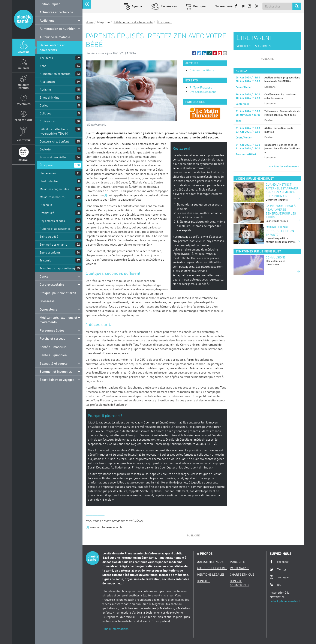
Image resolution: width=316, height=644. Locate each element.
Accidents (46, 58)
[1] (105, 195)
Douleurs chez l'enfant (54, 141)
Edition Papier (50, 4)
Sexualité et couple (54, 363)
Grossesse (47, 301)
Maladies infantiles (52, 197)
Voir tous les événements (284, 166)
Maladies (24, 68)
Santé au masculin (53, 347)
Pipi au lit (46, 205)
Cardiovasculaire (52, 284)
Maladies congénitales (54, 189)
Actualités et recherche (56, 12)
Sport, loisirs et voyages (57, 380)
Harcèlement (48, 173)
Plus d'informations (115, 629)
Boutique (199, 6)
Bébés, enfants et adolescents (52, 47)
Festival (24, 160)
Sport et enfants (50, 252)
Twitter (278, 569)
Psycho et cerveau (53, 338)
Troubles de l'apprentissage (58, 268)
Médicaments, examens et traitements (58, 320)
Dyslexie (45, 149)
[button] (194, 53)
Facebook (280, 562)
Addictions (47, 20)
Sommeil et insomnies (56, 371)
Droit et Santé (24, 120)
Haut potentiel (49, 181)
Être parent (47, 165)
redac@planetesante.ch (285, 601)
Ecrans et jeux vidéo (53, 157)
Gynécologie (48, 309)
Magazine (24, 52)
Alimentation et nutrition (58, 29)
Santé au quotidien (53, 355)
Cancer (45, 276)
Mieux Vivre (24, 140)
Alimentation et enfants (55, 74)
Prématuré (47, 213)
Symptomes (24, 104)
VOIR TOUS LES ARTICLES (254, 46)
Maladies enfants (24, 86)
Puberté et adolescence (55, 229)
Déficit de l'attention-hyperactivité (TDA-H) (54, 131)
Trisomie (45, 260)
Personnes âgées (52, 330)
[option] (205, 113)
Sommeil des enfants (53, 244)
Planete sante (24, 19)
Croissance (47, 121)
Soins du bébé (49, 236)
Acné (43, 66)
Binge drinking (50, 97)
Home (90, 22)
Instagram (280, 577)
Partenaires (168, 6)
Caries (44, 105)
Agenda (136, 6)
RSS (276, 585)
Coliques (45, 113)
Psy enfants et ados (52, 221)
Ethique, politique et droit (58, 293)
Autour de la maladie (55, 37)
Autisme (45, 89)
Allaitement (47, 82)
